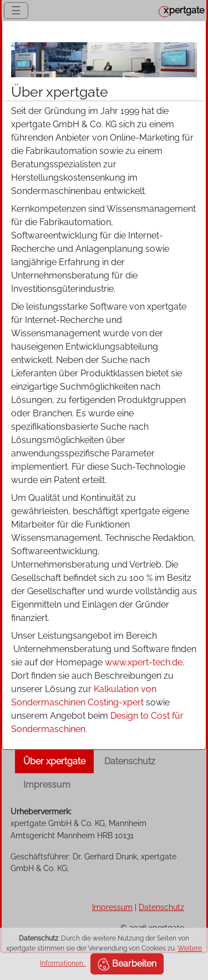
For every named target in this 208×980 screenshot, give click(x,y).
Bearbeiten (127, 964)
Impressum (47, 785)
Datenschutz (130, 761)
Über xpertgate (54, 761)
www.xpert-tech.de (144, 662)
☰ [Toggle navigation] (16, 11)
